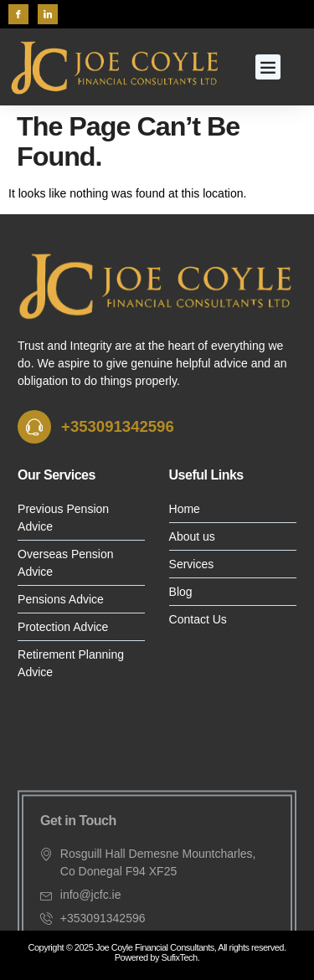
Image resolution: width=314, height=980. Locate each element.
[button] (268, 67)
